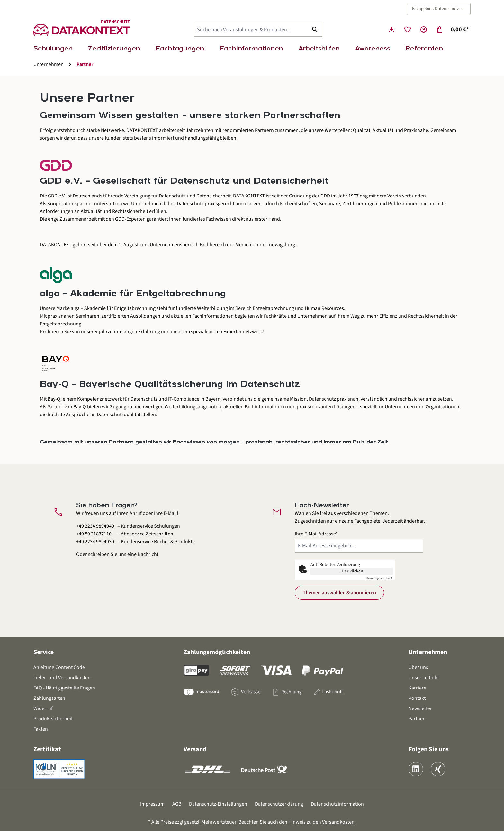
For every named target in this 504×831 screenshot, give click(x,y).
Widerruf (43, 708)
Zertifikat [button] (47, 749)
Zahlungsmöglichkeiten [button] (217, 652)
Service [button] (44, 652)
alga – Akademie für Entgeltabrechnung (113, 308)
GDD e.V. (57, 196)
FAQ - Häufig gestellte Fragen (64, 688)
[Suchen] (315, 30)
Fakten (41, 729)
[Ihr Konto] (424, 30)
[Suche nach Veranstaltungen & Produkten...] (251, 30)
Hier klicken (352, 571)
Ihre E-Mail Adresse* (316, 534)
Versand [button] (195, 749)
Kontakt (417, 698)
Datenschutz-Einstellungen (218, 804)
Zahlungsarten (49, 698)
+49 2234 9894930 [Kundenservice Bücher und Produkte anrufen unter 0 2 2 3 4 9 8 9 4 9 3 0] (95, 542)
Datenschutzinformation (337, 804)
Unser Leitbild (424, 678)
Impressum (152, 804)
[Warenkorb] (452, 30)
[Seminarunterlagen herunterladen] (392, 30)
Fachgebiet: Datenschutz (439, 9)
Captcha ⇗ (380, 578)
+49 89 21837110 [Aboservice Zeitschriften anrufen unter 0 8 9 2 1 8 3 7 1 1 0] (94, 534)
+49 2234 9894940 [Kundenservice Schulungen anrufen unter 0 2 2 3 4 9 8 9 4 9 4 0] (95, 526)
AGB (177, 804)
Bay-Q (54, 399)
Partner (417, 719)
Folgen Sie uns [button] (429, 749)
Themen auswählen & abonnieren (339, 593)
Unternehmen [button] (428, 652)
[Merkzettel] (408, 30)
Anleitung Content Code (59, 667)
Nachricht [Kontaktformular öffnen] (148, 554)
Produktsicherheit (53, 719)
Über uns (418, 667)
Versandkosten (338, 822)
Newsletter (420, 708)
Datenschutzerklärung (279, 804)
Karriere (417, 688)
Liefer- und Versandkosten (62, 678)
